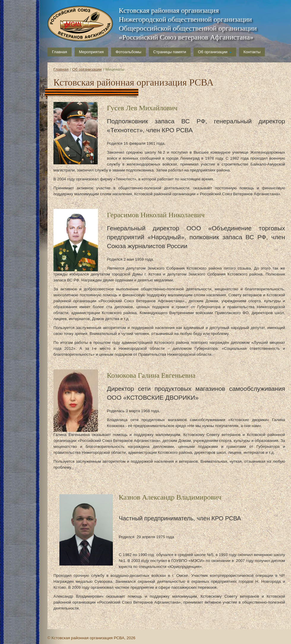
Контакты (252, 52)
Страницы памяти (170, 52)
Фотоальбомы (128, 52)
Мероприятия (91, 52)
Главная (60, 52)
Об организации (215, 52)
